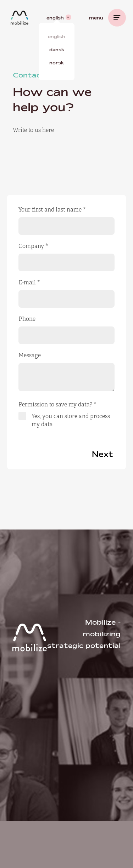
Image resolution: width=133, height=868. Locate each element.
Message (30, 355)
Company (33, 246)
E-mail (29, 282)
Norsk (57, 63)
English (57, 36)
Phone (27, 319)
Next (102, 454)
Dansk (57, 50)
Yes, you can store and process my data (71, 420)
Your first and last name (52, 210)
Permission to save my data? (57, 404)
